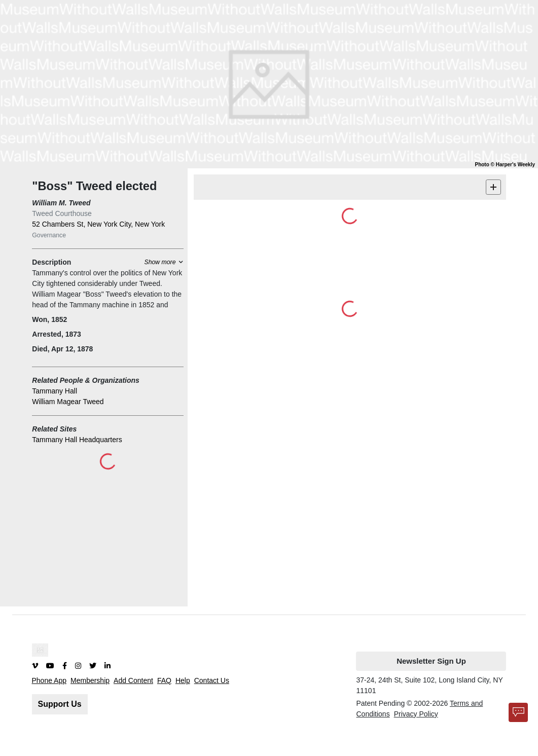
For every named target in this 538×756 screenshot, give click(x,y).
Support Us (60, 704)
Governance (49, 235)
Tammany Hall (55, 391)
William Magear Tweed (68, 402)
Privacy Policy (416, 714)
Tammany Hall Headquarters (77, 440)
